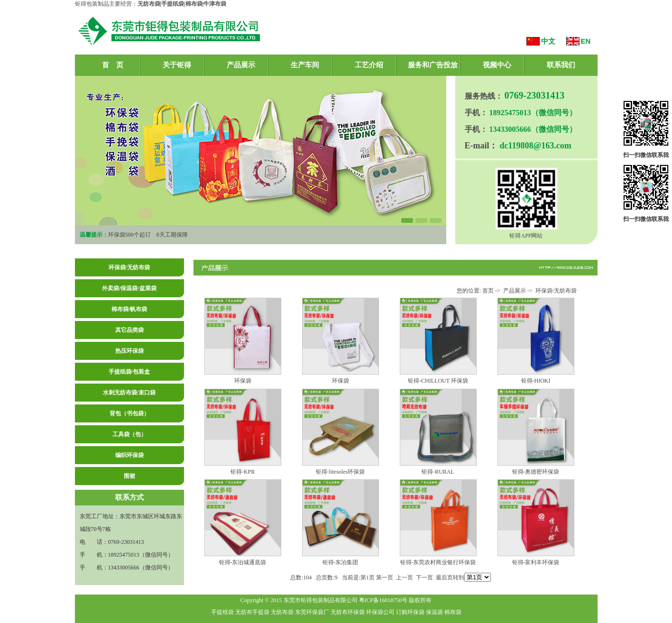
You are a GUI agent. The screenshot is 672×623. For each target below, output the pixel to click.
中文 (548, 41)
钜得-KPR (243, 472)
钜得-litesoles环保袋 (340, 472)
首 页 (113, 65)
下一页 (424, 577)
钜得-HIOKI (536, 381)
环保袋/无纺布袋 (129, 267)
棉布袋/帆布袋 (129, 309)
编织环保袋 (129, 455)
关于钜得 (177, 65)
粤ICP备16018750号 (383, 600)
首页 (488, 291)
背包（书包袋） (129, 413)
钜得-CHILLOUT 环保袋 (438, 381)
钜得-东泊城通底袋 (243, 562)
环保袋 (243, 381)
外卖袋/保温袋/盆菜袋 (129, 288)
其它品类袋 (129, 330)
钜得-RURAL (438, 472)
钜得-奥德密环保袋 (536, 472)
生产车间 (305, 65)
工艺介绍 (369, 65)
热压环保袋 (129, 351)
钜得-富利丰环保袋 (536, 562)
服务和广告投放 (433, 65)
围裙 (129, 476)
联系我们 (561, 65)
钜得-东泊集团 (341, 562)
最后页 (444, 577)
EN (586, 41)
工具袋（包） (129, 434)
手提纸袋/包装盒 (129, 372)
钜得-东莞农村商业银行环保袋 (438, 562)
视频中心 (497, 65)
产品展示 (241, 65)
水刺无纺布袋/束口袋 (129, 393)
